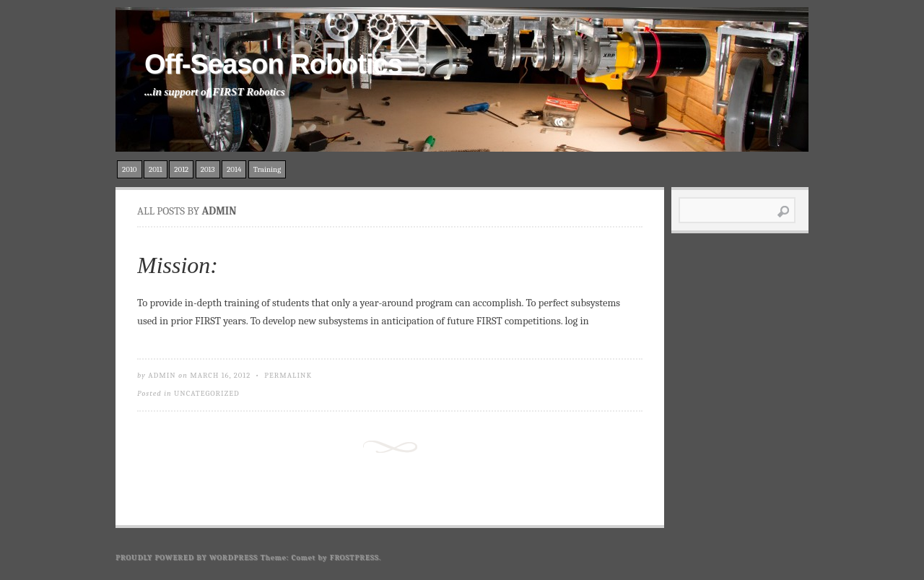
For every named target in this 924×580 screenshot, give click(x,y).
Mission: (178, 265)
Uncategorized (207, 393)
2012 (181, 169)
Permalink (288, 375)
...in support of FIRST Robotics (215, 92)
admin (162, 375)
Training (267, 169)
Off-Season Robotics (273, 64)
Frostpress (354, 557)
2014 (234, 169)
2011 (156, 169)
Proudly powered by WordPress (187, 557)
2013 (208, 169)
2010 (130, 169)
